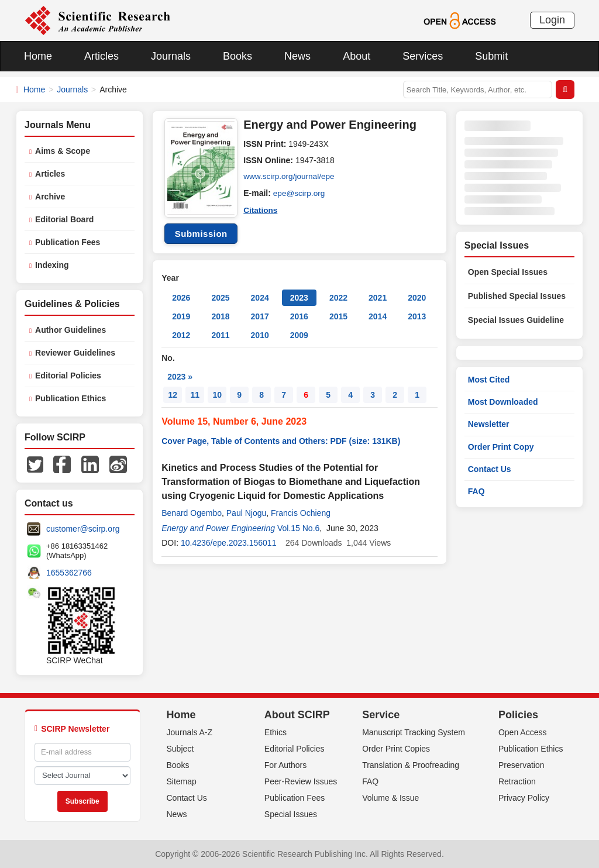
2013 (417, 316)
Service (381, 715)
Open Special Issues (508, 272)
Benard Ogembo (192, 513)
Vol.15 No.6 (298, 528)
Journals (171, 56)
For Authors (285, 765)
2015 (338, 316)
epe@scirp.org (300, 193)
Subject (180, 749)
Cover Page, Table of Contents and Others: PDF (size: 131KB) (281, 441)
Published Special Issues (517, 296)
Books (237, 56)
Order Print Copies (396, 749)
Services (423, 56)
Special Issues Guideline (516, 320)
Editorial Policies (68, 376)
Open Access (523, 732)
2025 (220, 298)
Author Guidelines (70, 330)
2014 (378, 316)
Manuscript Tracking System (414, 732)
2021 (378, 298)
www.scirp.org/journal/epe (290, 177)
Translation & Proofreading (411, 765)
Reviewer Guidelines (75, 353)
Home (38, 56)
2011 (220, 335)
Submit (491, 56)
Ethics (276, 732)
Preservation (521, 765)
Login (552, 20)
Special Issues (291, 814)
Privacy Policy (524, 798)
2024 (260, 298)
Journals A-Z (190, 732)
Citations (261, 209)
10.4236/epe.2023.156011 (229, 543)
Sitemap (182, 781)
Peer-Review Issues (301, 781)
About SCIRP (297, 715)
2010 (260, 335)
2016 (299, 316)
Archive (50, 197)
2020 (417, 298)
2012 (181, 335)
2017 (260, 316)
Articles (101, 56)
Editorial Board (64, 219)
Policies (518, 715)
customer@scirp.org (83, 529)
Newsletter (489, 424)
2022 (338, 298)
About (357, 56)
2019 (181, 316)
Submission (201, 234)
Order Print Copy (501, 447)
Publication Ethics (70, 398)
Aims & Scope (63, 151)
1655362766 (69, 573)
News (297, 56)
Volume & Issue (390, 798)
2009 (299, 335)
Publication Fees (68, 242)
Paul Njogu (247, 513)
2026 (181, 298)
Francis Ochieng (301, 513)
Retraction (517, 781)
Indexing (52, 265)
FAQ (476, 491)
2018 (220, 316)
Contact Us (490, 469)
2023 (299, 298)
